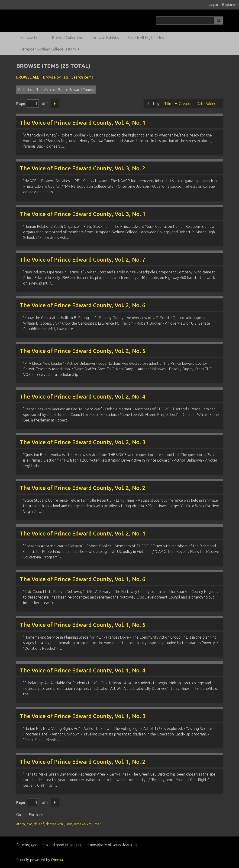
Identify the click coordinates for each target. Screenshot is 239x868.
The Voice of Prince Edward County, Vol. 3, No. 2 (83, 168)
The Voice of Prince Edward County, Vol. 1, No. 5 (83, 625)
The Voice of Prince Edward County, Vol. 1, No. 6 (83, 579)
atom (21, 824)
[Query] (189, 21)
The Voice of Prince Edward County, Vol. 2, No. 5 (83, 351)
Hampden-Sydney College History (48, 49)
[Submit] (219, 21)
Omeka (57, 860)
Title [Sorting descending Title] (168, 104)
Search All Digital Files (146, 38)
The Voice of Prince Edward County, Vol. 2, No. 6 (83, 305)
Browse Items (32, 38)
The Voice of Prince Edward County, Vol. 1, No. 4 (83, 670)
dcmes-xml (55, 824)
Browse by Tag (55, 77)
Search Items (82, 77)
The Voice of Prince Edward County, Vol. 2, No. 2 (83, 488)
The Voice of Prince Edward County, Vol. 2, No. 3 (83, 442)
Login (213, 5)
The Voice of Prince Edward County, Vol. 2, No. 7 (83, 260)
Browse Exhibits (106, 38)
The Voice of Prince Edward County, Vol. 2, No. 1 (83, 534)
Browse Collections (68, 38)
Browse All (28, 77)
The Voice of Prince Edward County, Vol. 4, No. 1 (83, 123)
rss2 (98, 824)
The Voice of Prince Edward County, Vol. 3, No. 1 (83, 214)
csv (29, 824)
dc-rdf (39, 824)
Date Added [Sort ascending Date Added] (206, 104)
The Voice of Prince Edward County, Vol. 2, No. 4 (83, 397)
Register (229, 5)
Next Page (55, 104)
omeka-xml (83, 824)
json (69, 824)
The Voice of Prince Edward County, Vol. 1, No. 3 (83, 716)
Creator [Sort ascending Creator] (186, 104)
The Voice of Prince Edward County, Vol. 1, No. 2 (83, 762)
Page (27, 103)
